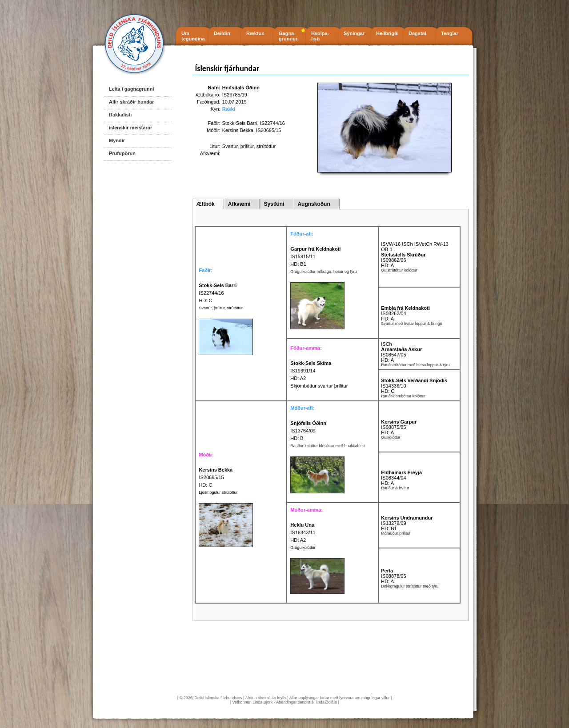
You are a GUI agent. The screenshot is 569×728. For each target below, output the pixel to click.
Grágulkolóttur (303, 548)
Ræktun (255, 33)
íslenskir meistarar (130, 128)
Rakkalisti (120, 115)
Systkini (274, 204)
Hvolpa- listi (320, 36)
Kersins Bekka (238, 130)
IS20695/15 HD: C (216, 477)
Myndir (117, 140)
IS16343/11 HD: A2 (303, 532)
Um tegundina (193, 36)
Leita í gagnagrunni (131, 89)
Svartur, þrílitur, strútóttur (221, 308)
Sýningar (354, 33)
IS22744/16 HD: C (218, 293)
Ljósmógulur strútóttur (218, 492)
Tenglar (450, 33)
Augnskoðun (314, 204)
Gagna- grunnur (288, 36)
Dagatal (417, 33)
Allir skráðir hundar (131, 102)
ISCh (386, 344)
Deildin (222, 33)
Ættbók (205, 204)
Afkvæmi (239, 204)
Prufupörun (122, 153)
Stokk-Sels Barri (240, 123)
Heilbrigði (387, 33)
